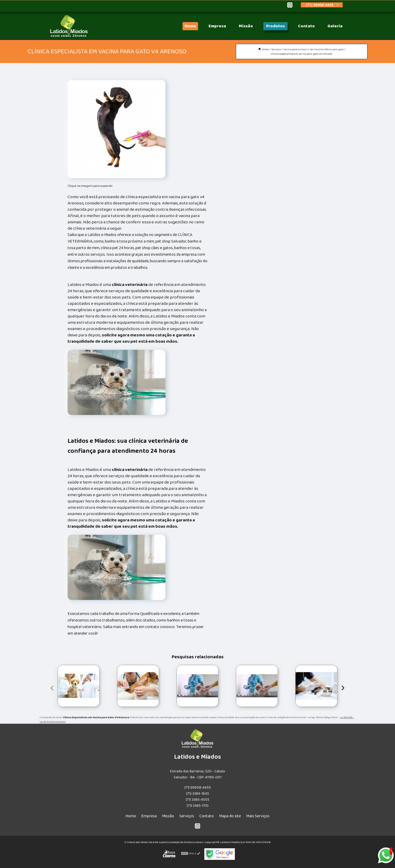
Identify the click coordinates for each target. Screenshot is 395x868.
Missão (246, 26)
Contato (306, 26)
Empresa (217, 26)
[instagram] (290, 6)
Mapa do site (230, 816)
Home (190, 26)
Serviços (187, 816)
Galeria (335, 26)
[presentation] (52, 687)
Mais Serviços (258, 816)
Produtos (275, 26)
